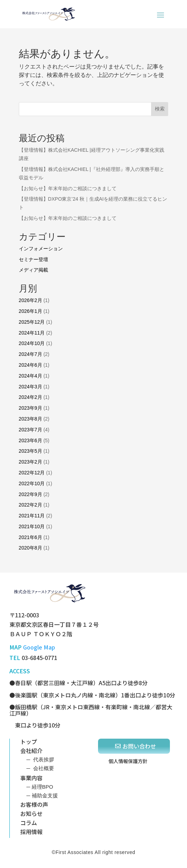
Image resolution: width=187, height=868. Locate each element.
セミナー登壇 (33, 259)
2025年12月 (32, 322)
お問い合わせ (139, 746)
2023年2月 (31, 462)
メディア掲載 (33, 270)
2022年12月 (32, 473)
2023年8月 (31, 419)
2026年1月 (31, 311)
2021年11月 (32, 516)
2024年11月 (32, 333)
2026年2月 (31, 300)
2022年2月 (31, 505)
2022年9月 (31, 494)
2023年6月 (31, 440)
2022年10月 (32, 483)
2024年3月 (31, 387)
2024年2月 (31, 397)
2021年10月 (32, 526)
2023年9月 (31, 408)
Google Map (39, 647)
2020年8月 (31, 548)
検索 (160, 109)
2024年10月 (32, 343)
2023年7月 (31, 430)
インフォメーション (41, 249)
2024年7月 (31, 354)
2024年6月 (31, 365)
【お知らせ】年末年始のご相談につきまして (68, 188)
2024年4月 (31, 376)
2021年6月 (31, 537)
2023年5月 (31, 451)
